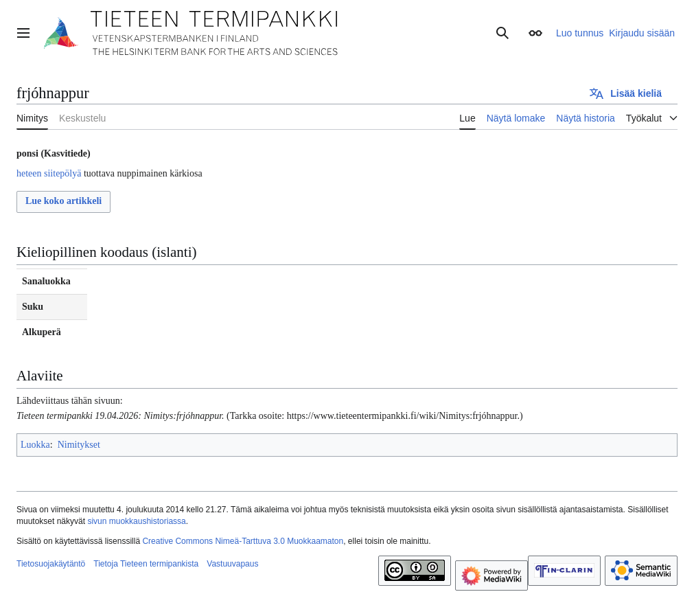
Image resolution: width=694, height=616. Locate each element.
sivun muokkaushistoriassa (136, 521)
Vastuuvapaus (232, 564)
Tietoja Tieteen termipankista (146, 564)
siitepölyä (62, 173)
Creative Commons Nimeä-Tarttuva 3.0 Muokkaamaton (243, 541)
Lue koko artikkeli (63, 201)
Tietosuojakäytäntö (51, 564)
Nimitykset (79, 445)
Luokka (35, 445)
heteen (29, 173)
